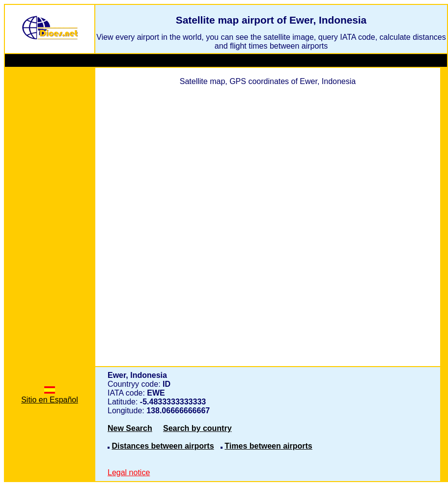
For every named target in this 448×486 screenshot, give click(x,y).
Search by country (197, 428)
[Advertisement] (50, 220)
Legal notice (129, 472)
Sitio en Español (50, 395)
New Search (130, 428)
